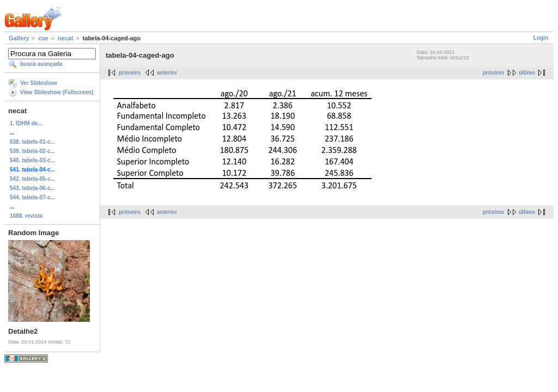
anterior (167, 73)
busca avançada (41, 64)
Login (541, 38)
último (527, 73)
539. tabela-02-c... (32, 151)
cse (43, 38)
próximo (493, 73)
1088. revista (26, 216)
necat (66, 38)
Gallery (19, 38)
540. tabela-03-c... (32, 160)
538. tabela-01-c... (32, 142)
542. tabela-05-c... (32, 179)
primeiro (130, 73)
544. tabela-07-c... (32, 197)
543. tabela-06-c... (32, 188)
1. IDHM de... (26, 123)
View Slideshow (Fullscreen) (57, 92)
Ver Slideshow (39, 83)
